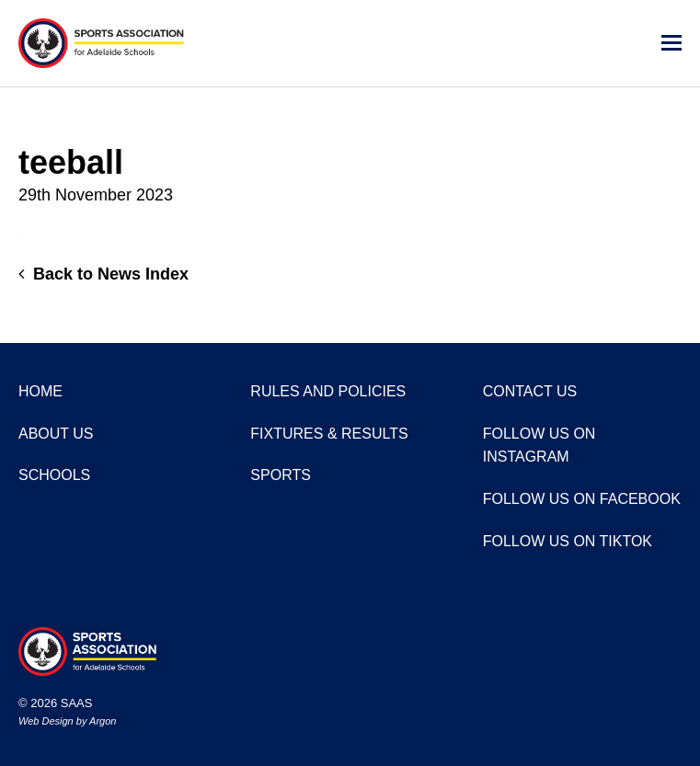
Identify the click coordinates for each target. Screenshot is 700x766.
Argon (103, 721)
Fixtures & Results (329, 434)
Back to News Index (103, 274)
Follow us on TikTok (568, 541)
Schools (54, 475)
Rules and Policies (328, 391)
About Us (56, 434)
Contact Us (530, 391)
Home (40, 391)
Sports (281, 475)
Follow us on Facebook (582, 499)
